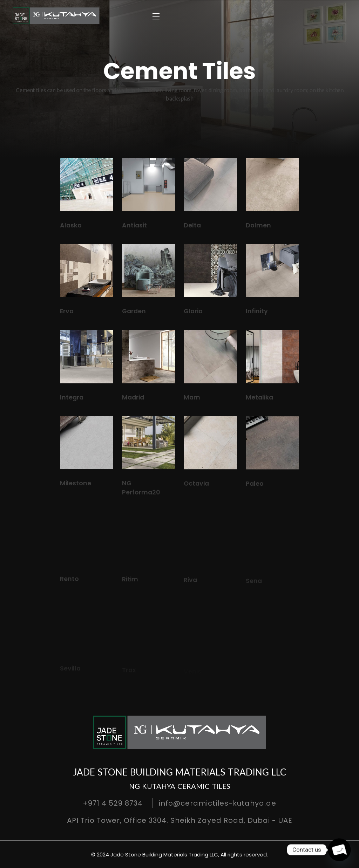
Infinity (257, 311)
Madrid (133, 398)
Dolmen (258, 225)
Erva (67, 311)
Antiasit (134, 225)
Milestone (76, 486)
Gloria (193, 311)
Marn (192, 398)
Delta (192, 225)
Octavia (196, 490)
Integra (72, 397)
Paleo (255, 491)
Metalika (259, 399)
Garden (134, 311)
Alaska (71, 225)
